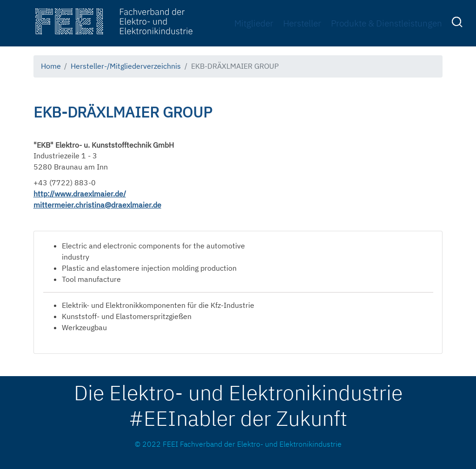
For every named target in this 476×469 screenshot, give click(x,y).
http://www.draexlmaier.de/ (80, 194)
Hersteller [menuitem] (302, 23)
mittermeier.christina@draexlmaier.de (97, 205)
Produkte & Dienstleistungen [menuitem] (387, 23)
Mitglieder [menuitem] (254, 23)
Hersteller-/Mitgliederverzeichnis (126, 66)
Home (51, 66)
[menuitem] (458, 24)
